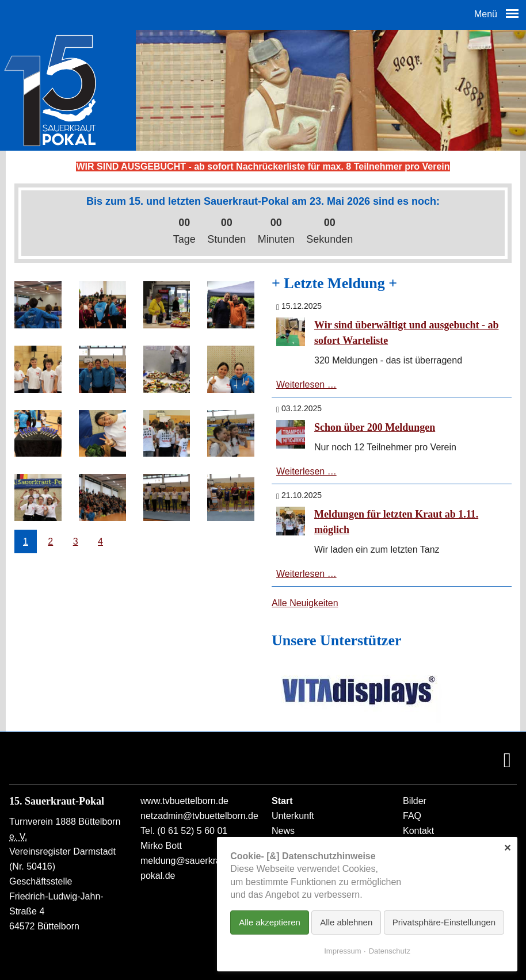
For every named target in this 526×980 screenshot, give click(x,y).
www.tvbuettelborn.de (184, 801)
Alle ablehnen (346, 922)
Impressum (342, 951)
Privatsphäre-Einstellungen (444, 922)
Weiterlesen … (306, 384)
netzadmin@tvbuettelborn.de (199, 816)
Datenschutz (390, 951)
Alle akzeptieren (270, 922)
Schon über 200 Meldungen (375, 427)
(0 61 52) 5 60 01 (192, 831)
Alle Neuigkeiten (305, 603)
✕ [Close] (507, 848)
